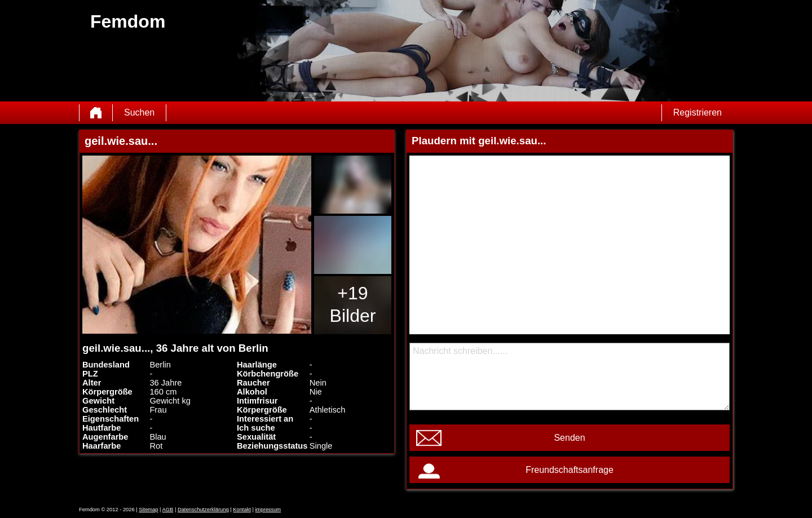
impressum (268, 510)
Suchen (139, 112)
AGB (168, 510)
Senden (569, 438)
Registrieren (698, 112)
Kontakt (242, 510)
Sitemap (148, 510)
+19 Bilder (353, 304)
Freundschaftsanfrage (570, 470)
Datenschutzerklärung (203, 510)
